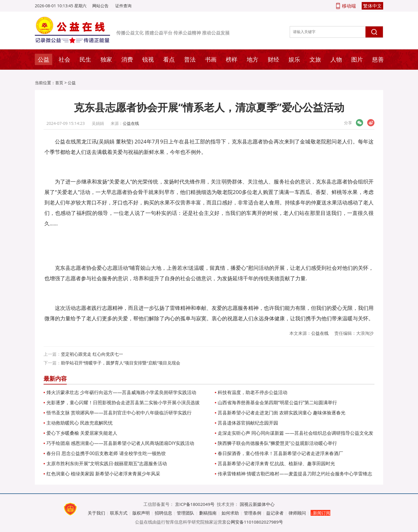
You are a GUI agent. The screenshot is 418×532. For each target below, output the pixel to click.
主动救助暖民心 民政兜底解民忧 (80, 423)
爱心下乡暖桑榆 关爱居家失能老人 (82, 433)
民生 (85, 59)
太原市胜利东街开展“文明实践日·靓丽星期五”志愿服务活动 (107, 463)
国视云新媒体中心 (257, 504)
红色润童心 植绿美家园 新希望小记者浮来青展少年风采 (103, 474)
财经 (273, 59)
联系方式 (119, 513)
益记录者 (275, 513)
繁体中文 (372, 6)
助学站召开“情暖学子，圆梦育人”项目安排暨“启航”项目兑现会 (121, 363)
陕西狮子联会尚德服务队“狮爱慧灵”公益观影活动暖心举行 (277, 443)
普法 (190, 59)
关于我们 (96, 513)
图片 (357, 59)
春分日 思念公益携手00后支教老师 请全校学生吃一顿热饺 (106, 453)
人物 (336, 59)
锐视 (148, 59)
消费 (127, 59)
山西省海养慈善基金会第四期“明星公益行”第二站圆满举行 (277, 402)
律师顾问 (297, 513)
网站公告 (100, 6)
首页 (59, 83)
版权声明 (141, 513)
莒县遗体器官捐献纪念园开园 (248, 423)
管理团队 (185, 513)
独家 (106, 59)
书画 (211, 59)
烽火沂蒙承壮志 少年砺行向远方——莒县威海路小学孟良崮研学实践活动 (121, 392)
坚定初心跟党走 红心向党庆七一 (92, 354)
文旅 (315, 59)
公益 (44, 59)
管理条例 (253, 513)
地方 (253, 59)
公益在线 (131, 123)
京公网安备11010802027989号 (253, 522)
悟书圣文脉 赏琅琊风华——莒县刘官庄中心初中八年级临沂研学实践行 (119, 413)
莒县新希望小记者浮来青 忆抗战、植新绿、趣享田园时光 (276, 463)
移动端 (349, 6)
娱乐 (294, 59)
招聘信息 (163, 513)
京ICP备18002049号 (195, 504)
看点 (169, 59)
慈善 (378, 59)
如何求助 (230, 513)
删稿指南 (208, 513)
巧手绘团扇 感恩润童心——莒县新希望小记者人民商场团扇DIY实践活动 (120, 443)
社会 (64, 59)
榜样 (232, 59)
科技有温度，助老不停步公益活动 (253, 392)
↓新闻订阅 (320, 513)
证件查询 (123, 6)
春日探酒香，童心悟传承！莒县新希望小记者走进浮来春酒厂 (280, 453)
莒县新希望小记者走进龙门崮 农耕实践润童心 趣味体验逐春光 (282, 413)
